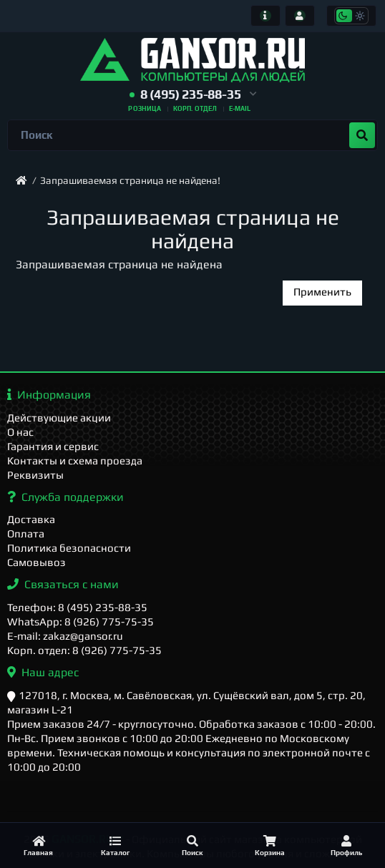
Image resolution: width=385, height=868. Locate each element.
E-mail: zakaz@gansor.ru (65, 636)
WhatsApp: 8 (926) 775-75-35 (81, 621)
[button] (193, 95)
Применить (322, 292)
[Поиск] (192, 845)
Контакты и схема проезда (75, 460)
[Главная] (39, 845)
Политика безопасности (69, 548)
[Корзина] (270, 845)
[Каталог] (116, 845)
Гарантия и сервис (53, 446)
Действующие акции (59, 418)
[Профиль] (346, 845)
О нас (20, 432)
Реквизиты (35, 475)
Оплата (26, 533)
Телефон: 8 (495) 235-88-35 (77, 607)
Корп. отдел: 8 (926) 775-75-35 (84, 650)
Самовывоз (36, 562)
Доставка (31, 519)
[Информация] (265, 16)
